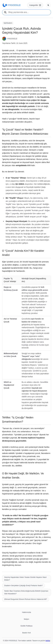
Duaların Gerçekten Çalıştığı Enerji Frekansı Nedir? (23, 585)
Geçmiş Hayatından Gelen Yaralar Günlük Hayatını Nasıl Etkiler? (25, 579)
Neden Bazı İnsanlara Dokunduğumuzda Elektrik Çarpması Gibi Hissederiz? (26, 592)
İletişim (26, 619)
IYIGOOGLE (11, 5)
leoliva (48, 641)
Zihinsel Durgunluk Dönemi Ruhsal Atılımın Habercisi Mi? (26, 599)
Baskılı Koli (26, 633)
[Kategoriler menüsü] (35, 5)
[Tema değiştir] (48, 5)
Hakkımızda (27, 612)
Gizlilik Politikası (26, 626)
